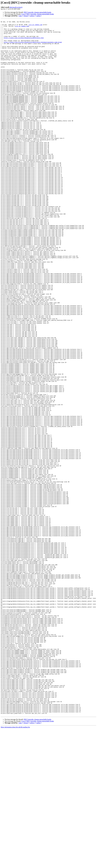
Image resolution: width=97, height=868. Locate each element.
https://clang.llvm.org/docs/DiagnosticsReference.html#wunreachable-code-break (33, 47)
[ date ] (20, 16)
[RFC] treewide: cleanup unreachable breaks (37, 12)
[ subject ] (32, 16)
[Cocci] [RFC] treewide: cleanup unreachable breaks (38, 14)
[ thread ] (26, 16)
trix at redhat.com (35, 26)
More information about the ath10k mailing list (15, 866)
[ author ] (39, 16)
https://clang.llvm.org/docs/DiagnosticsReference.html (24, 42)
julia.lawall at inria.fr (16, 7)
